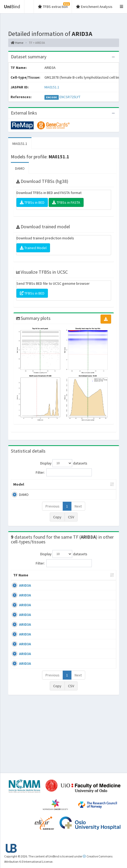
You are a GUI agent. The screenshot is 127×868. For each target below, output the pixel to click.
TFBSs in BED (32, 202)
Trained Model (33, 248)
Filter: (64, 472)
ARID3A (25, 596)
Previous (53, 511)
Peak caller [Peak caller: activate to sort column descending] (39, 487)
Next (78, 511)
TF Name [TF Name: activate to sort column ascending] (18, 583)
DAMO (20, 168)
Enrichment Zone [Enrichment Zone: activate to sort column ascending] (93, 487)
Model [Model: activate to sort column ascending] (19, 490)
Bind (12, 6)
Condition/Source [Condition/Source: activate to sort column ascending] (90, 586)
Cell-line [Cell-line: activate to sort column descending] (43, 586)
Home (17, 43)
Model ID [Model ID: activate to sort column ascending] (65, 487)
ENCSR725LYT (70, 97)
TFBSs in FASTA (66, 202)
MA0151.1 (52, 87)
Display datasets (64, 463)
